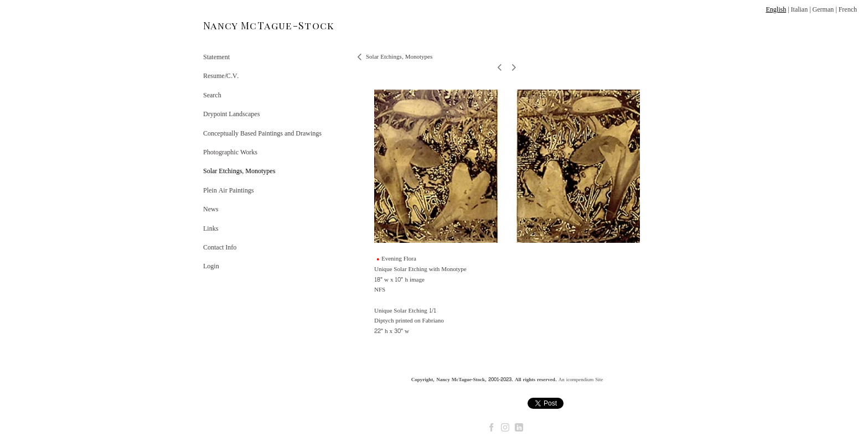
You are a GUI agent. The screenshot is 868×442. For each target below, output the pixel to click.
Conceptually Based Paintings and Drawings (262, 133)
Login (211, 266)
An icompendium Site (581, 379)
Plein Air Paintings (228, 190)
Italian (800, 9)
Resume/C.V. (221, 76)
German (823, 9)
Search (212, 95)
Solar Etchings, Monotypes (239, 171)
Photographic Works (230, 152)
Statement (216, 57)
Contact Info (220, 247)
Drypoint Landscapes (231, 114)
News (211, 209)
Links (211, 228)
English (776, 9)
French (848, 9)
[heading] (231, 26)
